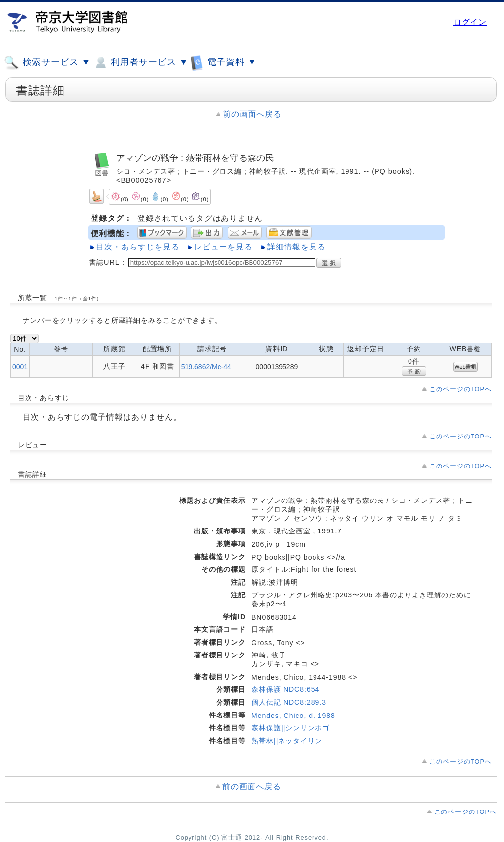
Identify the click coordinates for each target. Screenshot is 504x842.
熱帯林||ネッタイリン (287, 741)
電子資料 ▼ (223, 62)
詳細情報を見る (297, 247)
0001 (20, 367)
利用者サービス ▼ (141, 62)
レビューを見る (223, 247)
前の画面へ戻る (252, 114)
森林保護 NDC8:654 (285, 689)
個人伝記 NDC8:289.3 (289, 702)
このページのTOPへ (460, 389)
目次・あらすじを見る (138, 247)
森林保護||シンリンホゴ (291, 728)
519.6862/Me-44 (206, 367)
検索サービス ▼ (47, 62)
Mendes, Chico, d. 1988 (293, 716)
